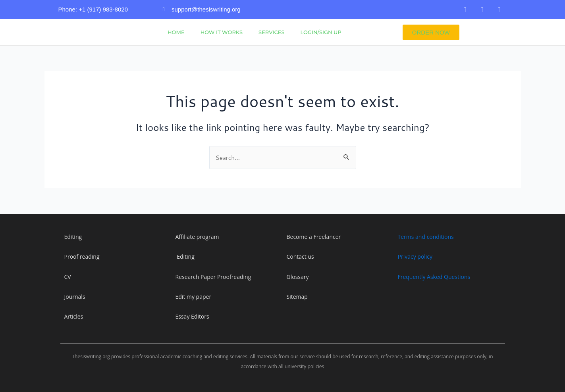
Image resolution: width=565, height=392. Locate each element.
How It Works (222, 32)
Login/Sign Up (321, 32)
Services (271, 32)
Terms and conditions (426, 237)
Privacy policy (415, 257)
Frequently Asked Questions (434, 277)
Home (176, 32)
